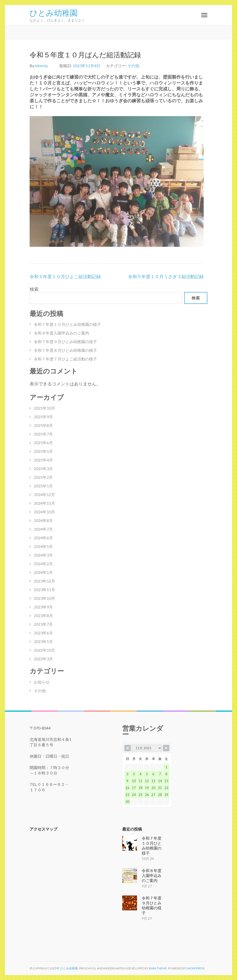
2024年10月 (44, 512)
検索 (34, 289)
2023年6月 (43, 633)
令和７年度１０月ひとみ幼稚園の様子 (67, 324)
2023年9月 (43, 607)
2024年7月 (43, 529)
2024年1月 (43, 572)
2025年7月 (43, 434)
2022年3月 (43, 659)
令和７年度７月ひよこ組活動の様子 (65, 359)
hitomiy (41, 66)
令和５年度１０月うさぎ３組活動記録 (166, 276)
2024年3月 (43, 555)
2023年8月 (43, 615)
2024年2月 (43, 564)
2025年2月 (43, 477)
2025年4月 (43, 460)
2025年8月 (43, 425)
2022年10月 (44, 650)
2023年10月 (44, 598)
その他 (133, 66)
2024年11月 (44, 503)
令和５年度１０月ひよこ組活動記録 (65, 276)
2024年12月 (44, 494)
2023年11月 (44, 590)
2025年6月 (43, 443)
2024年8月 (43, 520)
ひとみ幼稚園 (54, 12)
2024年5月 (43, 546)
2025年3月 (43, 469)
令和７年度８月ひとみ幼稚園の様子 (65, 350)
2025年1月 (43, 486)
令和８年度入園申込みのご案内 (61, 333)
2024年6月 (43, 538)
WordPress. (196, 968)
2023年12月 (44, 581)
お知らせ (42, 682)
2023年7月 (43, 624)
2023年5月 (43, 641)
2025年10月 (44, 408)
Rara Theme (158, 968)
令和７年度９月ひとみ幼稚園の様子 (65, 342)
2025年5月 (43, 451)
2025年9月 (43, 417)
